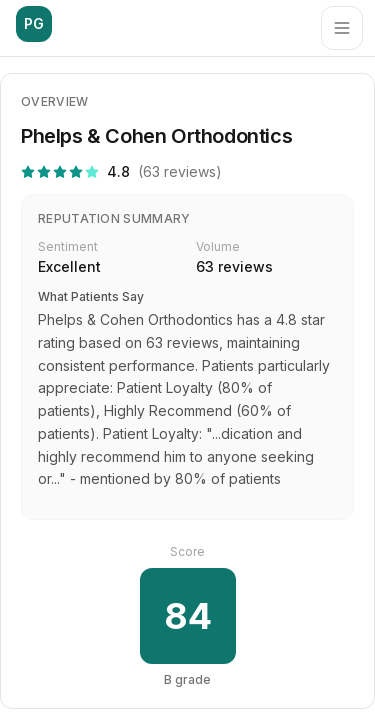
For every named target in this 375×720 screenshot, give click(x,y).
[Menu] (342, 28)
